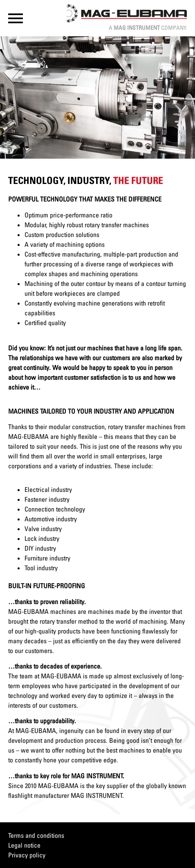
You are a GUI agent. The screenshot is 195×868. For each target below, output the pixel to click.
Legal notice (24, 845)
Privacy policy (27, 855)
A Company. (148, 28)
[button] (16, 18)
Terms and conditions (36, 835)
